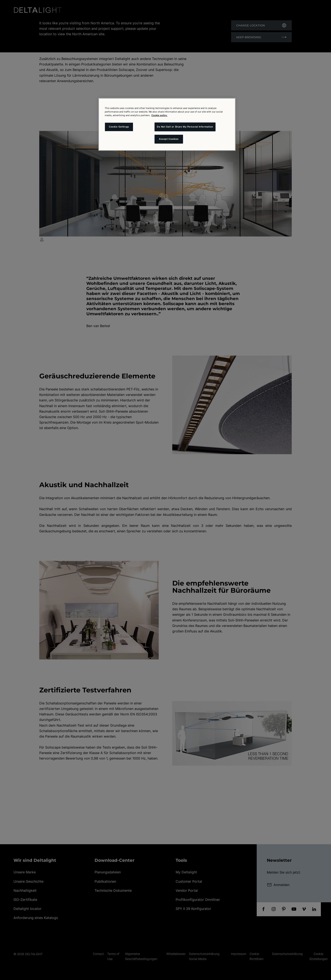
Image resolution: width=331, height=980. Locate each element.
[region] (167, 124)
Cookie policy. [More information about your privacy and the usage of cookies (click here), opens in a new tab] (159, 115)
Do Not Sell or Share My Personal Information (185, 127)
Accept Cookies (169, 139)
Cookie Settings (119, 127)
